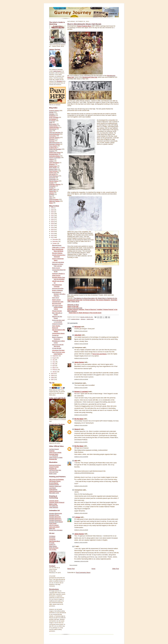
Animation (52, 114)
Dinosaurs (52, 139)
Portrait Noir (55, 335)
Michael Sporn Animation (56, 530)
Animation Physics (54, 515)
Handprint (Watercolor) (55, 486)
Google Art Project (54, 484)
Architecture (52, 116)
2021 (52, 218)
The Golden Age (54, 506)
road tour (52, 193)
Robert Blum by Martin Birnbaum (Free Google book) (85, 313)
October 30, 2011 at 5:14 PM (81, 486)
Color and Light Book (55, 132)
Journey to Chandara (55, 157)
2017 (52, 226)
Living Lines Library (54, 527)
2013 (52, 234)
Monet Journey (56, 268)
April (54, 366)
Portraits (51, 183)
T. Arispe (77, 517)
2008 (52, 378)
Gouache (52, 151)
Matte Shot (52, 528)
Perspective (52, 178)
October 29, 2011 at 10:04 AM (81, 344)
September (56, 356)
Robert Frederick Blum (84, 26)
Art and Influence (54, 483)
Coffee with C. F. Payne (58, 247)
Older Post (116, 569)
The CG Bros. (53, 550)
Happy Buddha (56, 326)
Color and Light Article (58, 262)
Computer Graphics (54, 137)
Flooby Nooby (53, 523)
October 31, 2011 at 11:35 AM (81, 530)
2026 (52, 208)
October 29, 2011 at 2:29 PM (81, 388)
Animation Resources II (55, 520)
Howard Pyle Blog (54, 467)
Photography (53, 179)
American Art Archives (55, 465)
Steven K (77, 429)
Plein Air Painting (54, 181)
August (54, 358)
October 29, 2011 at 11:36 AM (81, 379)
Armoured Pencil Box (58, 288)
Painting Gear (53, 173)
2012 (52, 235)
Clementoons (53, 129)
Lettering (51, 159)
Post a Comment (73, 565)
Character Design (54, 501)
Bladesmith (55, 328)
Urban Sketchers (54, 507)
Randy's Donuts (56, 300)
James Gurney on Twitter (56, 457)
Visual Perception (54, 199)
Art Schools (52, 121)
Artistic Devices (56, 275)
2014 (52, 232)
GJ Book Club (53, 148)
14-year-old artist (57, 348)
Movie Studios (53, 168)
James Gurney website (55, 452)
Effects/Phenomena (54, 142)
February (55, 370)
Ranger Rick (52, 191)
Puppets (51, 188)
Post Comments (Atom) (83, 572)
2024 (52, 212)
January (55, 372)
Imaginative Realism (55, 156)
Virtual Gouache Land (55, 491)
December (55, 239)
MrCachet (78, 327)
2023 (52, 214)
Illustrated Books (54, 154)
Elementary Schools (54, 144)
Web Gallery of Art (54, 493)
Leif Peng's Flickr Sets (55, 470)
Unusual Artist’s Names (58, 333)
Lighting (51, 161)
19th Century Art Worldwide (56, 479)
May (54, 364)
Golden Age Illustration (55, 149)
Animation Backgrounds (55, 513)
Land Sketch (52, 488)
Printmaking (52, 186)
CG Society (52, 538)
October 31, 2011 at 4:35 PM (81, 542)
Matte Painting (53, 546)
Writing (51, 203)
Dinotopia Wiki (53, 459)
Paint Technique (53, 171)
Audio (51, 122)
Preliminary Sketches (55, 184)
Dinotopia (59, 81)
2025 (52, 210)
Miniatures (52, 164)
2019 (52, 222)
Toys (50, 196)
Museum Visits (53, 169)
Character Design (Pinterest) (57, 502)
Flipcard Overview (57, 311)
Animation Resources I (55, 518)
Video (51, 198)
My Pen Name (79, 419)
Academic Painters (54, 111)
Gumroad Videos (54, 454)
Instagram (52, 451)
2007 (52, 379)
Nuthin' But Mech (54, 548)
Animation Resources (55, 517)
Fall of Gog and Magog (99, 354)
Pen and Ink (52, 174)
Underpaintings (53, 490)
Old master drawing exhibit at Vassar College (57, 307)
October (55, 243)
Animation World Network (56, 522)
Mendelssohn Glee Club (90, 77)
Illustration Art (53, 469)
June (54, 362)
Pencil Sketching (54, 176)
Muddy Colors (53, 474)
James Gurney (57, 71)
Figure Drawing (53, 146)
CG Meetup (52, 536)
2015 (52, 230)
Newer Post (71, 569)
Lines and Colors (54, 472)
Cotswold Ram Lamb (58, 302)
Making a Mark (53, 504)
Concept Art (52, 539)
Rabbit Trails (52, 189)
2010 (52, 374)
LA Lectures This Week (58, 350)
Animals (51, 112)
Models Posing (53, 166)
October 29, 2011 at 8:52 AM (81, 331)
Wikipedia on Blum (73, 305)
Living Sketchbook (54, 163)
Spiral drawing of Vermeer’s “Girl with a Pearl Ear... (59, 294)
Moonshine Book (57, 304)
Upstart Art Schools (57, 324)
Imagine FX (52, 544)
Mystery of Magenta (57, 290)
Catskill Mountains (54, 127)
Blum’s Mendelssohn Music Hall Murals (84, 24)
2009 (52, 376)
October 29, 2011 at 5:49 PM (81, 442)
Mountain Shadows (57, 253)
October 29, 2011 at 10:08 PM (81, 457)
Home (93, 569)
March (54, 368)
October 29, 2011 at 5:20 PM (81, 425)
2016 (52, 228)
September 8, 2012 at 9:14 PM (81, 561)
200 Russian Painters (55, 481)
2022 (52, 216)
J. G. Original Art (54, 456)
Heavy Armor (56, 298)
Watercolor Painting (54, 201)
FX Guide (52, 543)
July (54, 360)
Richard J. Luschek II (81, 392)
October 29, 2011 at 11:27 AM (81, 358)
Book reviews (53, 124)
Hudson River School (55, 152)
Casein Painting (53, 126)
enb (76, 461)
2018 (52, 224)
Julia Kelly (78, 335)
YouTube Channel (54, 449)
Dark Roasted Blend (55, 541)
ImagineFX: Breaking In (58, 274)
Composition (52, 136)
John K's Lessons (54, 525)
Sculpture (52, 194)
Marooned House (57, 245)
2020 (52, 220)
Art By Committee (54, 117)
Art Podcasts (53, 119)
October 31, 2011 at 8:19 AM (81, 513)
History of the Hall (73, 306)
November (55, 241)
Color (51, 131)
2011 (52, 237)
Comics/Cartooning (54, 134)
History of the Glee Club (75, 308)
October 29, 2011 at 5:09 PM (81, 415)
